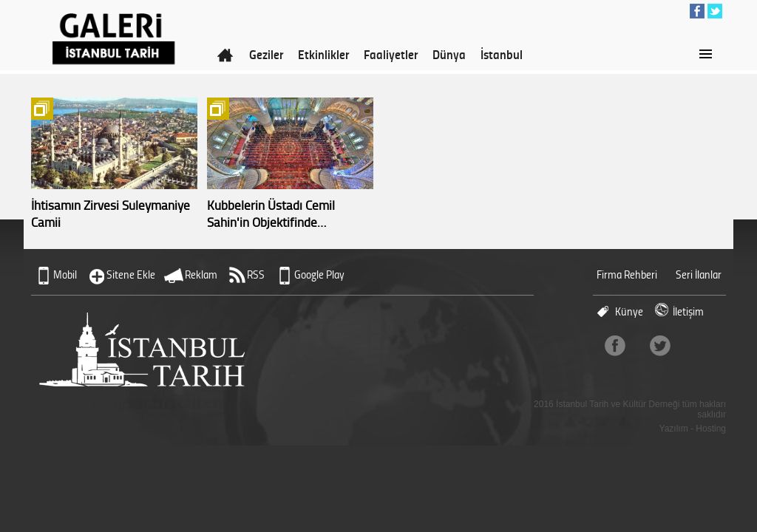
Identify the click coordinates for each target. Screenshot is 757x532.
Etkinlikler (323, 54)
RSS (256, 274)
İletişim (688, 311)
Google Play (319, 274)
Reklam (201, 274)
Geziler (266, 54)
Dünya (449, 54)
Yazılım (674, 429)
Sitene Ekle (131, 274)
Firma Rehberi (627, 274)
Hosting (711, 429)
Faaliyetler (391, 54)
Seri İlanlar (699, 274)
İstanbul (502, 54)
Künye (629, 311)
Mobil (65, 274)
